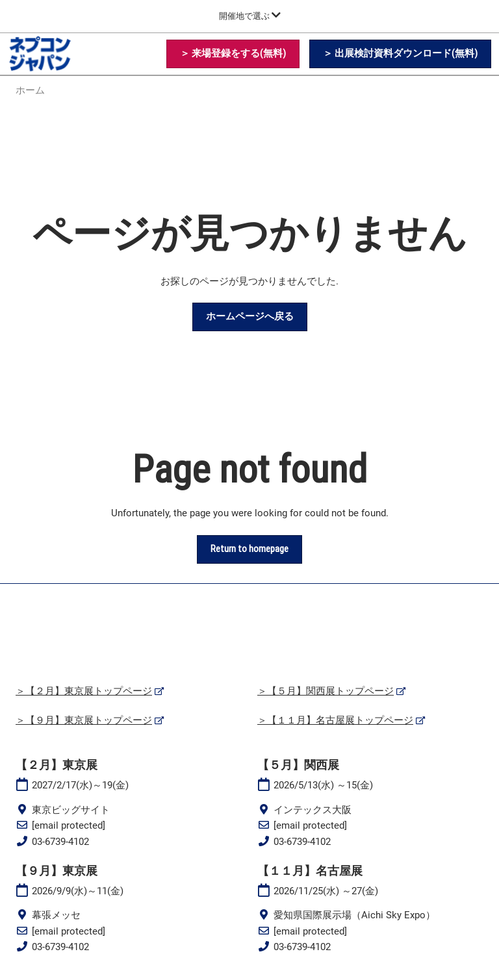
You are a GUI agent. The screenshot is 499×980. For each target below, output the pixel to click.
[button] (233, 54)
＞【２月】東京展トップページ (84, 691)
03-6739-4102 (60, 842)
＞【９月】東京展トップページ (84, 720)
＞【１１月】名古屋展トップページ (335, 720)
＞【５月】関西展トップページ (326, 691)
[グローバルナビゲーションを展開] (250, 16)
